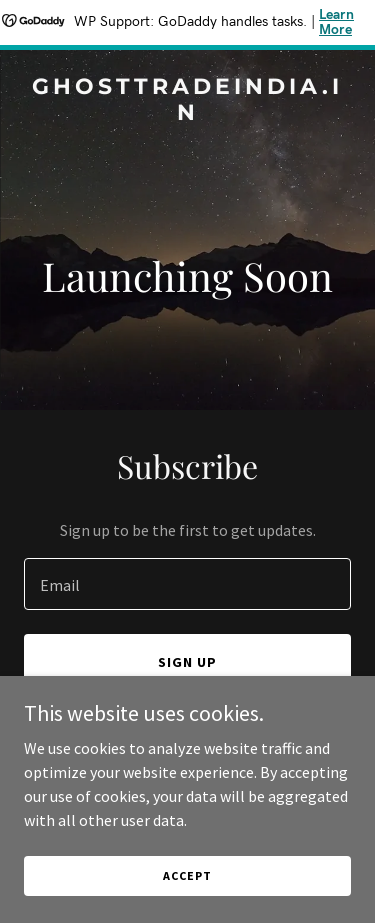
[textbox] (187, 584)
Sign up (187, 662)
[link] (187, 114)
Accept (187, 875)
